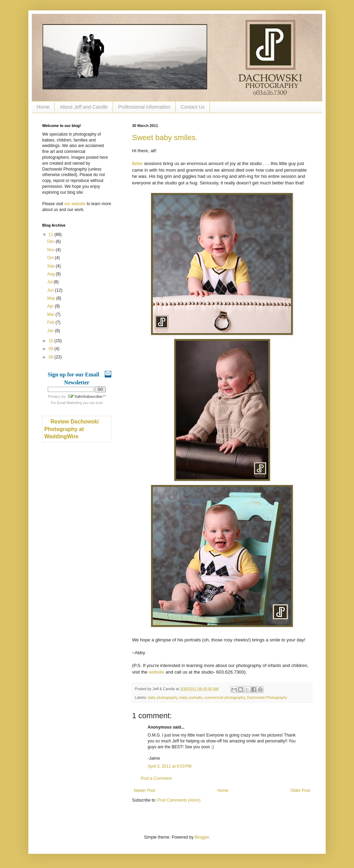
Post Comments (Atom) (179, 800)
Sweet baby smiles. (165, 138)
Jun (51, 290)
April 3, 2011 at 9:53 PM (170, 766)
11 (52, 235)
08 (52, 357)
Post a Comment (156, 778)
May (52, 298)
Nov (51, 250)
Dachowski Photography (267, 697)
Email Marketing (69, 403)
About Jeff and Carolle (84, 107)
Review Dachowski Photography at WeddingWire (72, 429)
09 (52, 349)
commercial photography (225, 697)
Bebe (137, 163)
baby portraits (191, 697)
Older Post (300, 791)
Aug (51, 274)
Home (43, 107)
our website (75, 204)
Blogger (202, 837)
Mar (51, 314)
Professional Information (144, 107)
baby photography (163, 697)
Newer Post (145, 791)
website (156, 672)
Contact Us (193, 107)
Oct (51, 258)
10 (52, 341)
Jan (51, 331)
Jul (50, 282)
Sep (51, 266)
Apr (51, 306)
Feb (51, 322)
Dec (51, 241)
